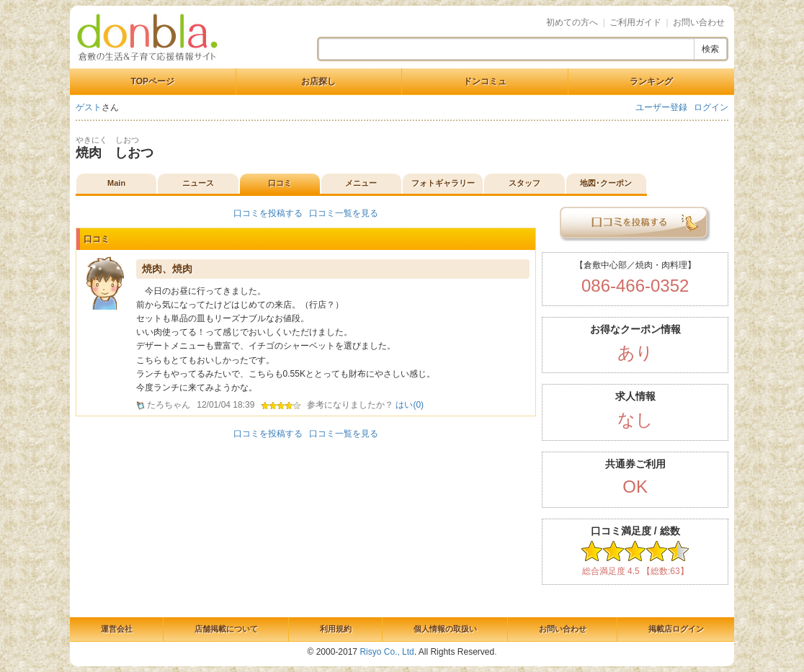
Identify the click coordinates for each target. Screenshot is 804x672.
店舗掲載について (226, 629)
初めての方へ (572, 22)
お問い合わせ (699, 22)
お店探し (318, 81)
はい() (410, 405)
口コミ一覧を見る (344, 213)
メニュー (361, 183)
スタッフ (524, 183)
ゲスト (89, 107)
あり (635, 353)
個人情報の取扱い (445, 629)
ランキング (651, 81)
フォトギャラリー (443, 183)
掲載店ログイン (676, 629)
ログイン (711, 107)
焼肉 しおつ (115, 153)
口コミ (280, 183)
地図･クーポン (606, 183)
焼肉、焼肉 (167, 269)
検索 (710, 49)
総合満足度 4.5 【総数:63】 (635, 571)
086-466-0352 (635, 286)
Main (116, 183)
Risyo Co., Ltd (387, 652)
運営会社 (117, 629)
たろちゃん (169, 405)
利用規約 (336, 629)
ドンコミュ (485, 81)
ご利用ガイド (635, 22)
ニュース (198, 183)
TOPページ (153, 81)
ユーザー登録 (661, 107)
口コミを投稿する (268, 213)
